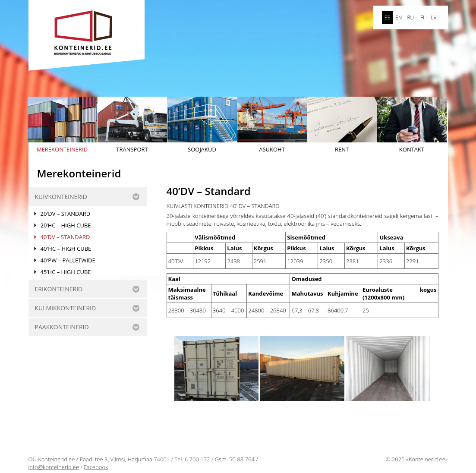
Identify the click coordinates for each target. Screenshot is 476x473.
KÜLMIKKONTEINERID (66, 308)
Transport (132, 125)
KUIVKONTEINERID (61, 197)
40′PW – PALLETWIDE (68, 260)
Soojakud (202, 125)
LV (433, 17)
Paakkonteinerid (62, 327)
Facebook (96, 467)
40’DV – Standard (65, 237)
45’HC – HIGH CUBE (66, 272)
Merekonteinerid (62, 125)
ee (387, 17)
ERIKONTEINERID (59, 289)
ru (410, 17)
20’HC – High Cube (66, 225)
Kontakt (412, 125)
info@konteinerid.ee (54, 467)
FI (422, 17)
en (399, 17)
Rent (342, 125)
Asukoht (272, 125)
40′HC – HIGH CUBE (66, 249)
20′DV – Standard (66, 214)
